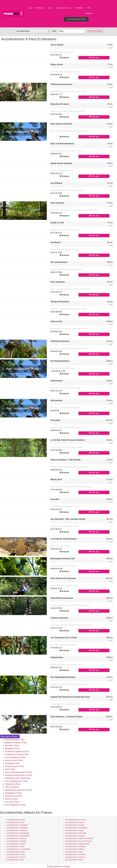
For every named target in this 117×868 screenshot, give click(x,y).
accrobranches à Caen (74, 830)
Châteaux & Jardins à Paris (17, 751)
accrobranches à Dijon (74, 852)
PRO (89, 8)
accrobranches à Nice (15, 846)
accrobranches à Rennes (17, 838)
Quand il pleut (64, 8)
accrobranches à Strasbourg (18, 833)
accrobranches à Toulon (75, 822)
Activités (40, 8)
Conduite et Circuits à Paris (17, 754)
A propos (79, 8)
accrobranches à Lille (15, 860)
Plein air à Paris (12, 787)
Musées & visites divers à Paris (19, 775)
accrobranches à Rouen (16, 844)
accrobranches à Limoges (76, 846)
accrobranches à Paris (16, 820)
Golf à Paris (10, 769)
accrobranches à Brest (16, 852)
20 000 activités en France (58, 866)
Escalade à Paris (12, 763)
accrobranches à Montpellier (18, 836)
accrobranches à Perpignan (76, 828)
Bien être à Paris (12, 746)
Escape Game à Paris (15, 766)
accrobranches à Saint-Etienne (78, 844)
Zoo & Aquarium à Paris (15, 805)
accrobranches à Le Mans (76, 854)
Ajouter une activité (76, 19)
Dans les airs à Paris (14, 760)
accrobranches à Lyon (16, 822)
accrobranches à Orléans (75, 836)
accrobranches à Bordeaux (18, 828)
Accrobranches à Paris (15, 740)
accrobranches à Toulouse (17, 830)
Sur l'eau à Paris (12, 802)
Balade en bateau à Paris (16, 743)
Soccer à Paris (11, 799)
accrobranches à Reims (16, 857)
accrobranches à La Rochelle (18, 849)
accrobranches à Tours (16, 854)
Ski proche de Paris (14, 796)
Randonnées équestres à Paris (19, 790)
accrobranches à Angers (75, 825)
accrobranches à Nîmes (75, 849)
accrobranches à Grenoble (76, 833)
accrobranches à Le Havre (76, 820)
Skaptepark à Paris (13, 793)
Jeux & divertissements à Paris (18, 772)
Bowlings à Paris (12, 749)
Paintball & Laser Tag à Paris (18, 778)
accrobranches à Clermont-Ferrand (79, 838)
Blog (51, 8)
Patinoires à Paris (13, 784)
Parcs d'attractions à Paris (16, 781)
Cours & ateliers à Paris (15, 757)
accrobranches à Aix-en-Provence (79, 841)
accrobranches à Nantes (17, 841)
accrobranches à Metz (74, 860)
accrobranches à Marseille (17, 825)
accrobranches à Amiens (75, 857)
